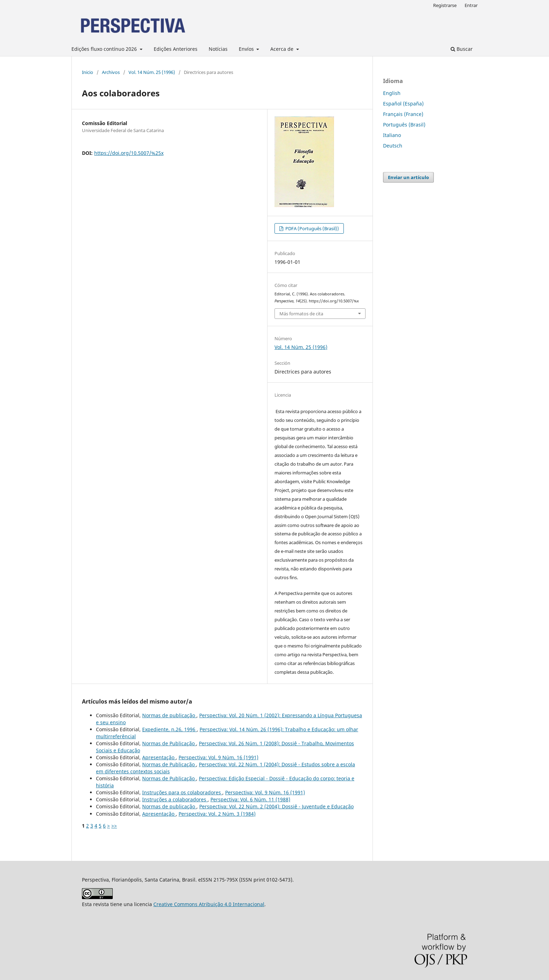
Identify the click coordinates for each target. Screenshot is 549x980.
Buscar (462, 49)
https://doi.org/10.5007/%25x (129, 153)
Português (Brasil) (404, 125)
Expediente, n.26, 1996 (169, 729)
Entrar (471, 5)
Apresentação (159, 757)
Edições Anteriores (176, 49)
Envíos (247, 49)
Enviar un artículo (408, 177)
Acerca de (283, 49)
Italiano (392, 135)
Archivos (111, 72)
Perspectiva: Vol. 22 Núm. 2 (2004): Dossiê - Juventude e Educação (276, 806)
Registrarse (445, 5)
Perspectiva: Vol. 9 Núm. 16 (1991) (218, 757)
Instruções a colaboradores (175, 799)
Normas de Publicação (169, 743)
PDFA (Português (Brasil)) (312, 228)
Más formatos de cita (301, 314)
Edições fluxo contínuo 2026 (105, 49)
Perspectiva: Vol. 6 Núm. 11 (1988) (250, 799)
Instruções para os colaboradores (182, 792)
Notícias (218, 49)
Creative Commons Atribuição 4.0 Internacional (209, 904)
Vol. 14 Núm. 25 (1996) (152, 72)
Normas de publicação (169, 715)
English (392, 93)
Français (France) (403, 114)
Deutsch (393, 146)
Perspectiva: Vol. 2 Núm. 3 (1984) (217, 814)
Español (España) (403, 104)
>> (114, 826)
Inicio (88, 72)
